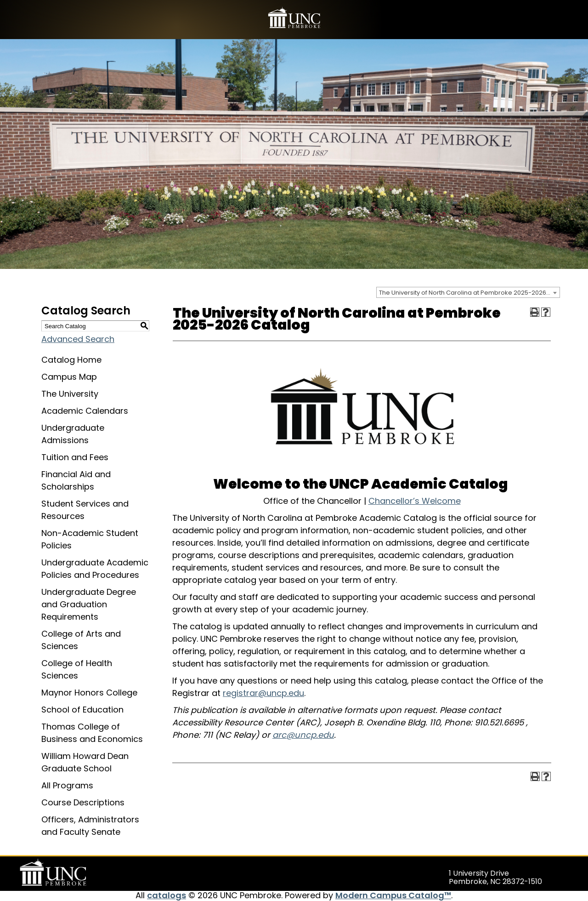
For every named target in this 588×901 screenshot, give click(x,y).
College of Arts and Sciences (81, 640)
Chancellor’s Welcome (415, 501)
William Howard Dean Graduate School (85, 762)
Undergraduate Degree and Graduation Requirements (89, 604)
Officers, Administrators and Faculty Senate (90, 826)
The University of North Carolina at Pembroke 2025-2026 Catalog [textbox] (469, 293)
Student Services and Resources (85, 510)
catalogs (167, 895)
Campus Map (69, 377)
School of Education (82, 710)
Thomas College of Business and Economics (92, 733)
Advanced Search (78, 339)
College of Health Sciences (77, 669)
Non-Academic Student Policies (90, 539)
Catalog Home (71, 360)
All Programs (67, 785)
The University (70, 394)
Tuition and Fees (75, 457)
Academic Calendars (85, 411)
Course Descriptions (83, 802)
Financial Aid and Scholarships (76, 480)
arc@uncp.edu (303, 735)
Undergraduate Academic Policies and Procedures (95, 569)
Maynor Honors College (89, 693)
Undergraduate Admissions (73, 434)
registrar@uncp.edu (263, 693)
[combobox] (468, 292)
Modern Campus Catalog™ (393, 895)
